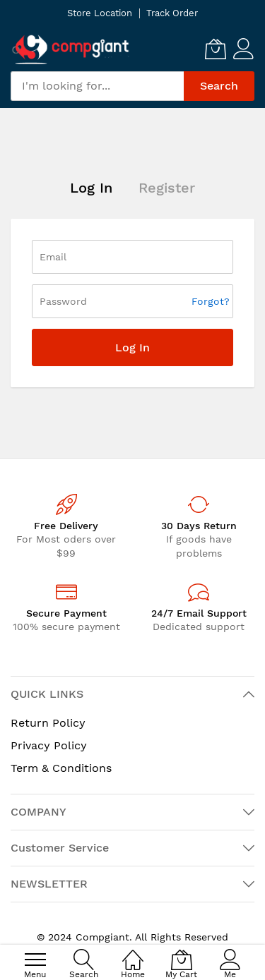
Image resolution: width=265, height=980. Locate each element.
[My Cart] (216, 49)
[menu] (35, 960)
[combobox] (97, 86)
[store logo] (71, 49)
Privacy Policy (49, 745)
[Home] (133, 952)
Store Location (100, 13)
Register (167, 188)
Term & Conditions (61, 768)
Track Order (172, 13)
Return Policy (48, 723)
